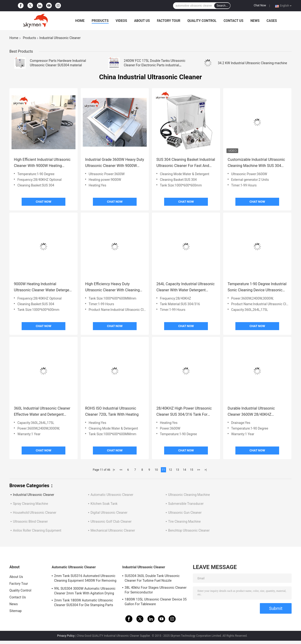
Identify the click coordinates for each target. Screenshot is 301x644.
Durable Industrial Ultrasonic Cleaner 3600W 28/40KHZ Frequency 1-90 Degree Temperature (251, 412)
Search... (222, 6)
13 (178, 470)
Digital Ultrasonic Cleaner (109, 513)
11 (163, 470)
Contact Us (234, 21)
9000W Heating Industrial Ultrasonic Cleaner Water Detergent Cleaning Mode (43, 287)
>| (206, 470)
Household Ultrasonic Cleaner (35, 513)
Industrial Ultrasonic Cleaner (34, 495)
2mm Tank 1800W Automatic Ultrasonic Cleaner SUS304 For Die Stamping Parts (84, 603)
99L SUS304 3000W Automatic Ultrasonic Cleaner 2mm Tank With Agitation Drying (85, 591)
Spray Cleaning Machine (30, 504)
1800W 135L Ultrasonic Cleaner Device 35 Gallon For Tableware (156, 602)
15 (192, 470)
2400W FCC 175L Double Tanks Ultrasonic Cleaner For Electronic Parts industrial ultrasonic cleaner (155, 65)
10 (156, 470)
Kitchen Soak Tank (104, 504)
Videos (121, 21)
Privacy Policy (66, 636)
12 (170, 470)
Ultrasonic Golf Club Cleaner (111, 522)
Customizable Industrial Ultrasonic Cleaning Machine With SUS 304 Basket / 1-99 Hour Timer (256, 163)
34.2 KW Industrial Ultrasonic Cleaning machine (252, 63)
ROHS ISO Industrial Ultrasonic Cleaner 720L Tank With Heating (112, 411)
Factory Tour (169, 21)
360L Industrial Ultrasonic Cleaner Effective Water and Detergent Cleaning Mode (42, 412)
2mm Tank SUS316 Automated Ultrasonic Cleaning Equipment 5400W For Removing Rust (85, 579)
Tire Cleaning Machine (184, 522)
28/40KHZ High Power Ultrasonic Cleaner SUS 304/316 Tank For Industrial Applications (184, 412)
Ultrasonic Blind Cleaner (30, 522)
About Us (142, 21)
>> (199, 470)
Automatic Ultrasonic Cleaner (112, 495)
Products (100, 21)
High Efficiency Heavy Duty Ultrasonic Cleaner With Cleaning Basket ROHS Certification (112, 287)
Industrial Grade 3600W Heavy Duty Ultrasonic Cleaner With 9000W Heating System (115, 163)
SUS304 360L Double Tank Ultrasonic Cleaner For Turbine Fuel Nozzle (152, 578)
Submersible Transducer (186, 504)
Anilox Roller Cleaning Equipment (37, 530)
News (255, 21)
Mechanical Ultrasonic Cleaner (113, 530)
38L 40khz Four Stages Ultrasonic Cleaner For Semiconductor (156, 590)
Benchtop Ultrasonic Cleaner (189, 530)
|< (114, 470)
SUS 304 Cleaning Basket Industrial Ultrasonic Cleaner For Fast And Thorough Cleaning (186, 163)
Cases (272, 21)
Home (80, 21)
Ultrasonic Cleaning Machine (189, 495)
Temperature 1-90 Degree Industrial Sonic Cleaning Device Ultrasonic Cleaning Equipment (257, 287)
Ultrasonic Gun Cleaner (185, 513)
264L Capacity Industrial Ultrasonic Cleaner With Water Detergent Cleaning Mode (186, 287)
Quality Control (202, 21)
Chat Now (260, 5)
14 (185, 470)
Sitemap (16, 611)
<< (121, 470)
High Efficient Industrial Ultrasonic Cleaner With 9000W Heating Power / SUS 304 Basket (42, 163)
